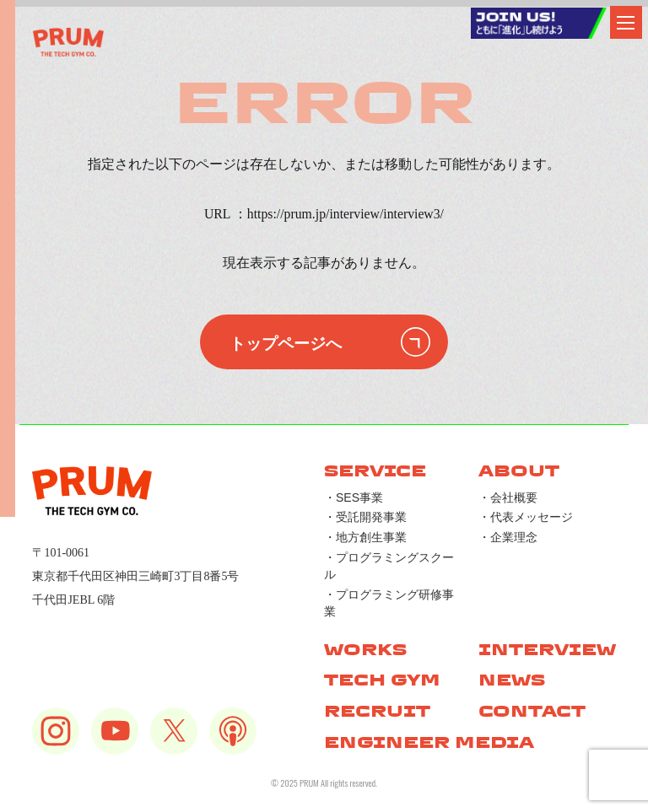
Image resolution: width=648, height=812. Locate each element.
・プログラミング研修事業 (389, 603)
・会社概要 (508, 497)
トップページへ (286, 342)
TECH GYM (382, 680)
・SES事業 (354, 497)
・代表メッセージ (526, 517)
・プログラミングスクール (389, 566)
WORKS (365, 650)
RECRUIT (377, 711)
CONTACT (532, 711)
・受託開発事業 (365, 517)
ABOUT (519, 471)
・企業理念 (508, 537)
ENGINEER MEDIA (429, 742)
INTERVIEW (547, 650)
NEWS (512, 680)
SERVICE (375, 471)
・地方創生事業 (365, 537)
